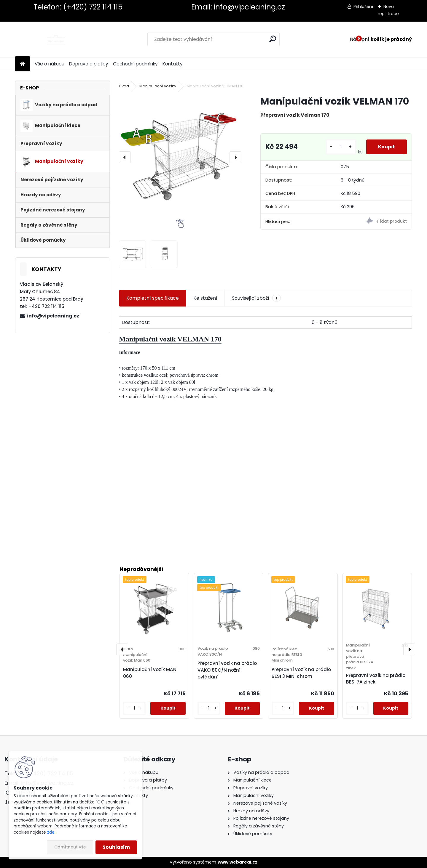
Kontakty (173, 64)
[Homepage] (23, 64)
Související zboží (256, 298)
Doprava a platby (89, 64)
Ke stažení (205, 298)
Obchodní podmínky (135, 64)
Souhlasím (116, 847)
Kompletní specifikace (153, 298)
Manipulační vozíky (158, 86)
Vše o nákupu (50, 64)
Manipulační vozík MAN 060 (150, 673)
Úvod (124, 86)
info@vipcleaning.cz (53, 316)
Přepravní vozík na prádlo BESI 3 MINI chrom (301, 673)
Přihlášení (363, 7)
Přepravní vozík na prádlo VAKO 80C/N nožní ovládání (227, 670)
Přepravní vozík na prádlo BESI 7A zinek (376, 679)
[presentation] (125, 157)
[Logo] (56, 39)
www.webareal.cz (238, 862)
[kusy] (341, 147)
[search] (273, 39)
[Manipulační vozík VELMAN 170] (180, 157)
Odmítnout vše (70, 847)
